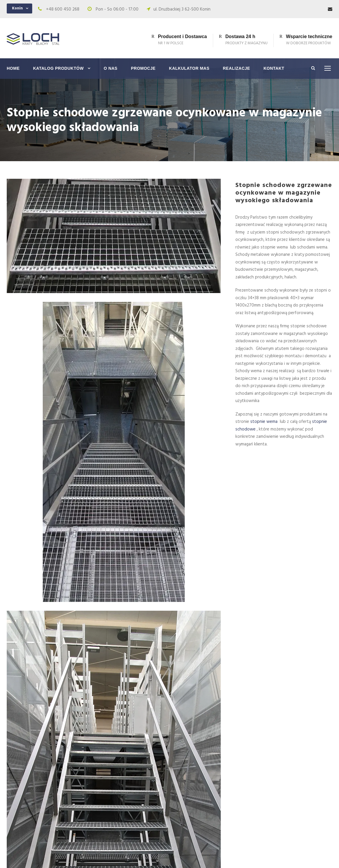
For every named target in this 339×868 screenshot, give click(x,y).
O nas (111, 68)
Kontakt (274, 68)
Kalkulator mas (189, 68)
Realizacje (236, 68)
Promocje (143, 68)
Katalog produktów (58, 68)
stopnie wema (264, 422)
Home (13, 68)
